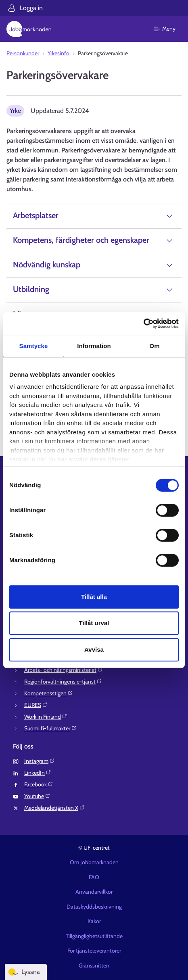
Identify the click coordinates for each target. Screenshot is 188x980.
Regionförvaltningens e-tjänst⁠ (63, 682)
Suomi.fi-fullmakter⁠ (50, 728)
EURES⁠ (36, 705)
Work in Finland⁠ (46, 717)
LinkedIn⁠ (38, 773)
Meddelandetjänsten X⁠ (54, 808)
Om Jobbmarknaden (94, 862)
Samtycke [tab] (34, 346)
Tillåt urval (94, 623)
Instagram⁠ (40, 761)
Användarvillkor (94, 892)
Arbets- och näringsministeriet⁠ (64, 670)
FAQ (94, 877)
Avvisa (94, 650)
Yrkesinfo (58, 53)
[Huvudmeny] (170, 29)
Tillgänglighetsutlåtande (94, 936)
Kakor (94, 921)
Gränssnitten (94, 965)
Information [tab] (94, 346)
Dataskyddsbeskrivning (94, 907)
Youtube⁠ (37, 796)
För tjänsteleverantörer (94, 951)
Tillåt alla (94, 597)
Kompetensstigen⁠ (49, 693)
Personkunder (23, 53)
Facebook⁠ (39, 784)
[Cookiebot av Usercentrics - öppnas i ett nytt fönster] (143, 323)
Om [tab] (154, 346)
